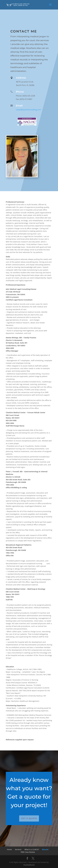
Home (9, 849)
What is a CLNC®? (32, 849)
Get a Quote (29, 818)
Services (18, 849)
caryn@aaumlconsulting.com (28, 110)
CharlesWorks (29, 865)
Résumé (45, 849)
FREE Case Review (28, 852)
